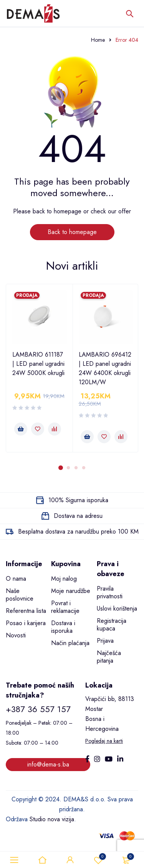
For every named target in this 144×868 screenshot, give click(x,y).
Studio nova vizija (52, 819)
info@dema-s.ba (48, 764)
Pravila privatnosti (110, 592)
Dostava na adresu (78, 516)
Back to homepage (72, 232)
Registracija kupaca (112, 625)
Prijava (105, 641)
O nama (16, 579)
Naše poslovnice (20, 595)
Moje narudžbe (71, 591)
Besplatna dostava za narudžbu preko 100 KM (78, 531)
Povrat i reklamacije (65, 607)
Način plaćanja (70, 643)
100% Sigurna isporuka (78, 500)
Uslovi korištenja (117, 608)
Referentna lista (26, 611)
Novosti (16, 635)
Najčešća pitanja (109, 657)
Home (98, 40)
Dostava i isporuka (63, 627)
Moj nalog (64, 579)
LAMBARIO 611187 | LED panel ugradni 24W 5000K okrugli (38, 364)
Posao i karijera (26, 623)
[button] (21, 429)
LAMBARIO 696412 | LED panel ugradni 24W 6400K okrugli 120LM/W (105, 368)
